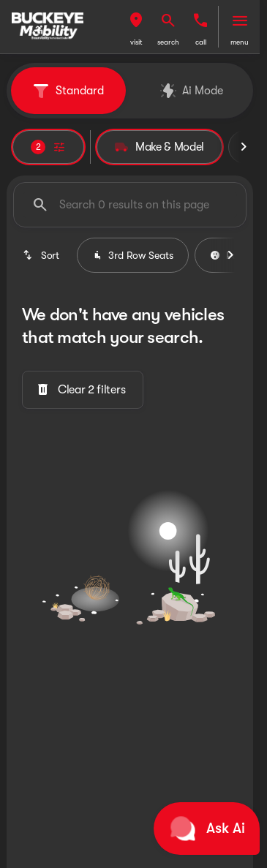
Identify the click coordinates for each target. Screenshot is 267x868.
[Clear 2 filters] (83, 390)
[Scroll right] (244, 147)
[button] (136, 27)
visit (136, 42)
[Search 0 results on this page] (130, 205)
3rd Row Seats (133, 255)
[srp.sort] (42, 255)
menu (240, 42)
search (168, 42)
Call (201, 42)
